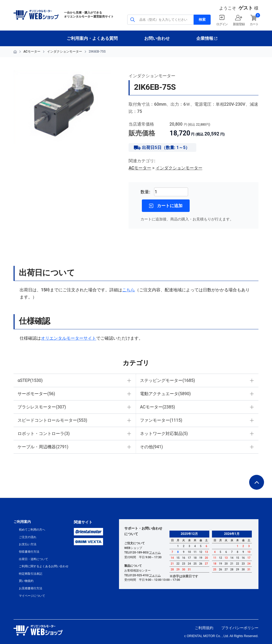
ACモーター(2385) (158, 407)
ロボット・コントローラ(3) (44, 434)
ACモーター (32, 52)
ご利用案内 (22, 522)
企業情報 (205, 38)
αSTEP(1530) (30, 380)
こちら (129, 290)
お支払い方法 (28, 544)
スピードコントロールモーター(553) (52, 420)
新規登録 (239, 24)
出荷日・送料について (33, 559)
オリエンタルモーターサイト (69, 338)
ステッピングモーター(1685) (167, 380)
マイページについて (32, 596)
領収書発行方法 (29, 552)
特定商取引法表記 (31, 574)
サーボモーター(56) (36, 394)
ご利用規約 (204, 628)
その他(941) (151, 447)
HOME (15, 52)
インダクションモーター (65, 52)
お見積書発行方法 (31, 588)
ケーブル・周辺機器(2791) (43, 447)
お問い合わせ (157, 38)
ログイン (222, 24)
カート (254, 24)
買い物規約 (26, 581)
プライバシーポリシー (240, 628)
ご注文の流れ (28, 537)
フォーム (155, 553)
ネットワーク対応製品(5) (164, 434)
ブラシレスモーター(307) (42, 407)
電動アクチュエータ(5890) (165, 394)
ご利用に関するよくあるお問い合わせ (44, 566)
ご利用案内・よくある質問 (92, 38)
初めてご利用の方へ (32, 530)
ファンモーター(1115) (161, 420)
